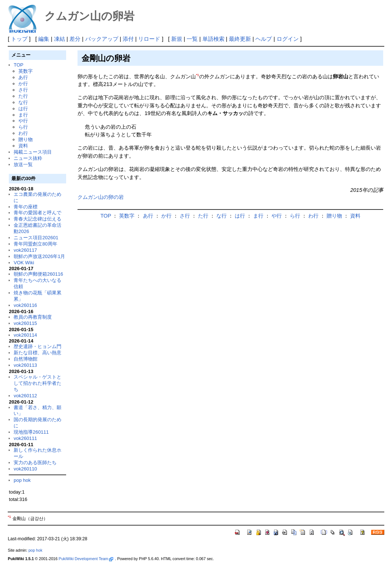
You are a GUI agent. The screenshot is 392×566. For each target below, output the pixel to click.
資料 (23, 146)
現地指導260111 (31, 432)
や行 (23, 121)
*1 (197, 75)
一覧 (192, 39)
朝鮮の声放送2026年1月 (39, 256)
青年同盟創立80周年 (35, 244)
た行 (23, 96)
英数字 (26, 71)
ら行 (23, 127)
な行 (23, 102)
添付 (128, 39)
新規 (177, 39)
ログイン (288, 39)
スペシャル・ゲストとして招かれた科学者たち (37, 383)
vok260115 (25, 323)
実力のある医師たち (35, 463)
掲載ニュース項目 (33, 152)
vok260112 (25, 396)
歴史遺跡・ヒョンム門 (37, 346)
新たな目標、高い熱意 (37, 353)
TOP (18, 65)
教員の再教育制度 (33, 317)
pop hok (22, 480)
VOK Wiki (24, 263)
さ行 (23, 90)
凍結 (60, 39)
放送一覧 (23, 164)
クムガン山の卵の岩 (101, 197)
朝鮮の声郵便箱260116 (38, 274)
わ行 (23, 133)
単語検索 (213, 39)
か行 (23, 84)
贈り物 (26, 139)
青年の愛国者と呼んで (37, 213)
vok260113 (25, 365)
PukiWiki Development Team (86, 559)
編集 (44, 39)
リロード (149, 39)
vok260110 (25, 469)
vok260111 (25, 438)
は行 (23, 109)
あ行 (23, 77)
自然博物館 (26, 359)
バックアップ (102, 39)
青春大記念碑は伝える (37, 219)
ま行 (23, 115)
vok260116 (25, 305)
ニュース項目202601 (36, 238)
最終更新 (240, 39)
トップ (19, 39)
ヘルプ (264, 39)
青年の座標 (26, 207)
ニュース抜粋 (28, 158)
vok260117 (25, 250)
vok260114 (25, 335)
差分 (75, 39)
